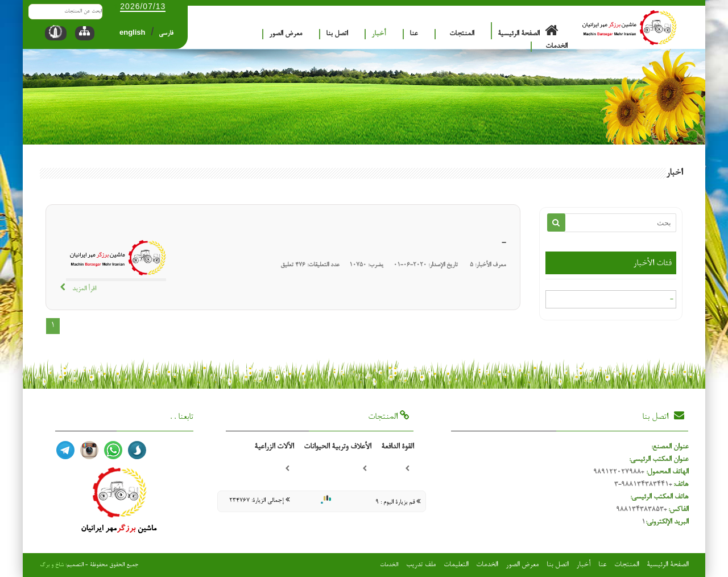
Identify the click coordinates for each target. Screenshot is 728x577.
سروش (137, 450)
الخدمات (556, 46)
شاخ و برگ (52, 565)
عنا (413, 34)
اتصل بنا (337, 34)
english (133, 32)
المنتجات (462, 34)
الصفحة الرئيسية (532, 31)
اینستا (89, 450)
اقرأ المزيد (78, 288)
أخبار (379, 34)
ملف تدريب (421, 565)
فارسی (166, 33)
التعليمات (456, 565)
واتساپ (113, 450)
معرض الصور (286, 34)
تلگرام (65, 450)
